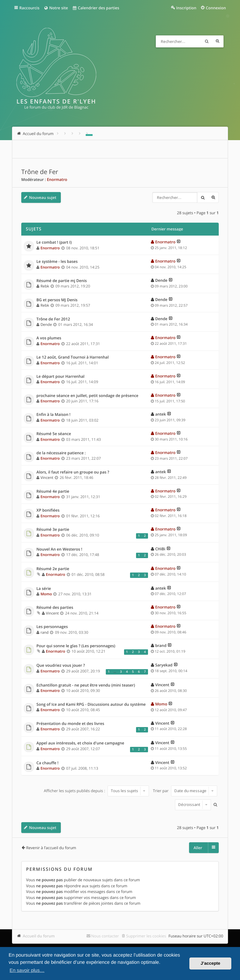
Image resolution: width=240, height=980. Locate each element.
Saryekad (164, 665)
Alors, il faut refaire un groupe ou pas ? (73, 472)
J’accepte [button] (210, 963)
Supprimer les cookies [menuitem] (146, 936)
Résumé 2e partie (53, 569)
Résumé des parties (55, 608)
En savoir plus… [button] (27, 971)
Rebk (45, 286)
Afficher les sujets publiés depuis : (96, 791)
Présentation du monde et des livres (70, 724)
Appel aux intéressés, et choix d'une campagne (80, 743)
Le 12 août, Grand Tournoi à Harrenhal (73, 357)
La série (44, 589)
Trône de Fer (40, 172)
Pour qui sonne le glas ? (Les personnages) (76, 646)
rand (44, 632)
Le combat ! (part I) (54, 242)
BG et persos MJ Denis (57, 300)
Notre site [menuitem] (56, 8)
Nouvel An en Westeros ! (59, 549)
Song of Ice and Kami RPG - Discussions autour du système (91, 705)
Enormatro (57, 179)
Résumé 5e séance (54, 434)
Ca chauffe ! (48, 763)
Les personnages (52, 627)
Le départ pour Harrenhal (61, 377)
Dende (161, 280)
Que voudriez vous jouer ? (61, 666)
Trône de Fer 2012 (53, 319)
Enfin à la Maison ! (54, 415)
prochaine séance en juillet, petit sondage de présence (87, 396)
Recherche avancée (218, 41)
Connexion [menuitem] (216, 8)
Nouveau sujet (43, 197)
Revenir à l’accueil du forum (51, 848)
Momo (46, 594)
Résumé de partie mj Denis (62, 281)
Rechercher (207, 41)
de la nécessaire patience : (61, 453)
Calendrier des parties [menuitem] (96, 8)
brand (161, 645)
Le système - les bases (57, 262)
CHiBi (160, 549)
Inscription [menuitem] (186, 8)
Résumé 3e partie (53, 530)
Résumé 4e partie (53, 492)
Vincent (47, 478)
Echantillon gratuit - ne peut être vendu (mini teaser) (86, 685)
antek (161, 414)
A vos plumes (49, 338)
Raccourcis (30, 8)
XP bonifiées (48, 510)
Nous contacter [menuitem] (105, 936)
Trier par (185, 791)
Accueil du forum (39, 936)
